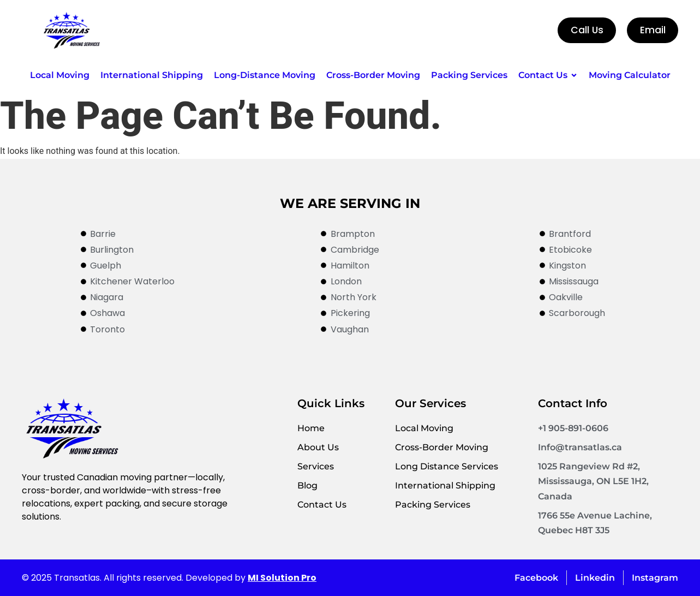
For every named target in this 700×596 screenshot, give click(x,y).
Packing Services (433, 505)
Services (316, 466)
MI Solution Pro (282, 578)
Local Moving (424, 428)
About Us (318, 447)
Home (311, 428)
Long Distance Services (447, 466)
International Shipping (445, 485)
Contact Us (322, 505)
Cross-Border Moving (442, 447)
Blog (307, 485)
